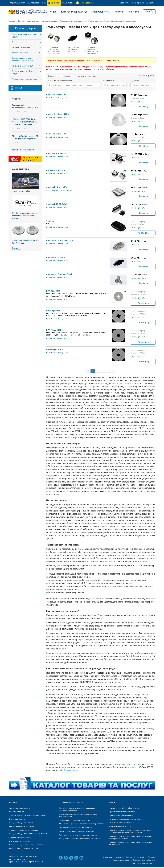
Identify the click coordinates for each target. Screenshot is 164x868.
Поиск (148, 12)
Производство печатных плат (121, 816)
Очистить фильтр (147, 77)
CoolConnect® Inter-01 (56, 258)
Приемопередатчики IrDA (23, 67)
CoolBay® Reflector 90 (56, 135)
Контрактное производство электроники (126, 820)
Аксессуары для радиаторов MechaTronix (73, 50)
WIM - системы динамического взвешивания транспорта (81, 825)
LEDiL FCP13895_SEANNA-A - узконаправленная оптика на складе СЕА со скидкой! (24, 123)
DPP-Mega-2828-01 (55, 331)
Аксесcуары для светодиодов (24, 80)
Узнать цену (143, 234)
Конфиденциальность (122, 861)
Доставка (69, 3)
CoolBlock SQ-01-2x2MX (57, 205)
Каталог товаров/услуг (74, 12)
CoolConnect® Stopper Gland (59, 275)
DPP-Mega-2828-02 (55, 350)
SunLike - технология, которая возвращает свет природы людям (24, 216)
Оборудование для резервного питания (24, 849)
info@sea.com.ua (38, 3)
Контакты (135, 12)
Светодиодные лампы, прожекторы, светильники (23, 60)
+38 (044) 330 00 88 (17, 3)
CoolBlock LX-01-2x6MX (57, 188)
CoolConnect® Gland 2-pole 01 (60, 241)
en (122, 3)
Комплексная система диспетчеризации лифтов (78, 836)
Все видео (16, 249)
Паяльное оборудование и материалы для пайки (28, 846)
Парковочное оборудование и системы (74, 821)
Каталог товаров (25, 29)
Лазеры (15, 43)
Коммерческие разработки (120, 827)
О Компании (108, 858)
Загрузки (119, 12)
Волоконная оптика (20, 54)
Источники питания (16, 813)
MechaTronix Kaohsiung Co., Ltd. (58, 99)
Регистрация (138, 3)
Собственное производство (71, 803)
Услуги (112, 803)
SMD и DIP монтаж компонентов (122, 824)
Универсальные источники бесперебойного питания (79, 839)
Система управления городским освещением (77, 832)
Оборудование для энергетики (21, 824)
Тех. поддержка (87, 3)
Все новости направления (23, 151)
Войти (152, 3)
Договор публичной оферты (144, 861)
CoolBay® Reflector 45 (56, 95)
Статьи (18, 89)
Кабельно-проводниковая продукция (23, 831)
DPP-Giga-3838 (53, 311)
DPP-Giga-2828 (53, 292)
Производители (101, 12)
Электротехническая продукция (21, 827)
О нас (53, 12)
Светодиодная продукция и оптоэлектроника (27, 816)
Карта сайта (141, 858)
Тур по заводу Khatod (21, 192)
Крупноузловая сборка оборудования (124, 809)
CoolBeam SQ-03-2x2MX (57, 154)
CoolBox (50, 222)
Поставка (13, 803)
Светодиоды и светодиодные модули (24, 36)
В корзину (143, 107)
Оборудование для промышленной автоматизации (29, 835)
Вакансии (55, 3)
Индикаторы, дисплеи (21, 48)
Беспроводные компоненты (20, 838)
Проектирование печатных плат (122, 813)
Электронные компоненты (19, 809)
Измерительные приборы (19, 842)
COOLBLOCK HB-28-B (56, 171)
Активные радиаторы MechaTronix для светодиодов (91, 51)
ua (127, 3)
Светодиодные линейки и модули (23, 73)
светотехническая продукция (127, 765)
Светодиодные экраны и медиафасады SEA (76, 828)
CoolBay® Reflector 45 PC (58, 115)
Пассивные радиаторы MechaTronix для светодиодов (54, 51)
